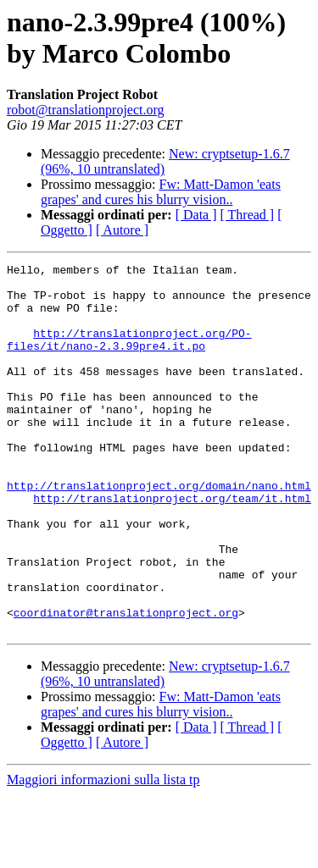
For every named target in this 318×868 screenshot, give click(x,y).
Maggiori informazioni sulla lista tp (103, 853)
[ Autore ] (122, 230)
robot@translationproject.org (86, 110)
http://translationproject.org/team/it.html (172, 546)
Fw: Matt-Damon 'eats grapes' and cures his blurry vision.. (161, 192)
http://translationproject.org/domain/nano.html (159, 531)
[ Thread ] (248, 215)
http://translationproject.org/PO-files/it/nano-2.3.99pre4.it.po (129, 356)
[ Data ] (196, 215)
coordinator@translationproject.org (126, 683)
